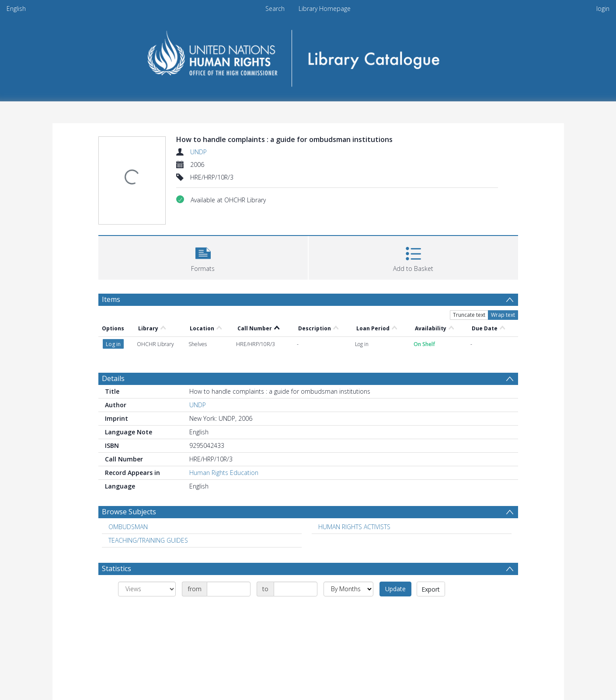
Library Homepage (325, 9)
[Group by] (147, 589)
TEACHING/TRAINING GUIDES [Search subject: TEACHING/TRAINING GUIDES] (148, 540)
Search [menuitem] (275, 9)
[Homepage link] (308, 55)
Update (395, 589)
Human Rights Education (224, 473)
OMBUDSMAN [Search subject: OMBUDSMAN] (128, 527)
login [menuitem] (603, 9)
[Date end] (296, 589)
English (16, 9)
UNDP (198, 152)
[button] (203, 257)
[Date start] (229, 589)
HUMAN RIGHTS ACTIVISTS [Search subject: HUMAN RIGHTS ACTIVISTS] (354, 527)
